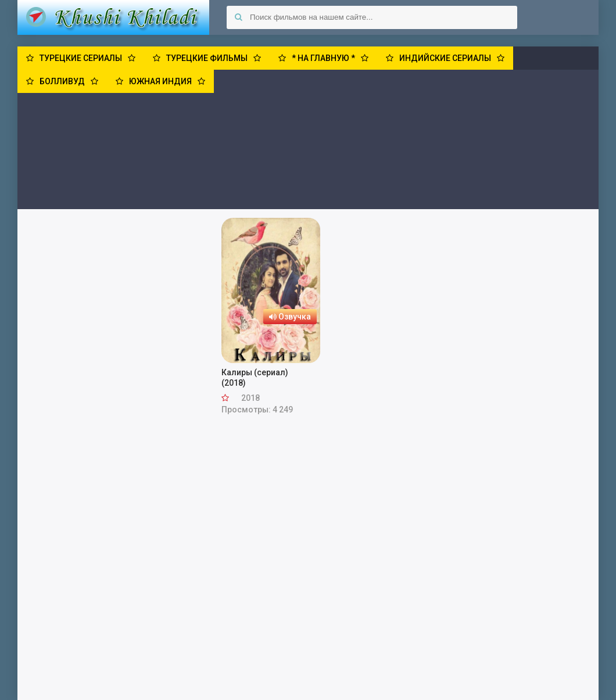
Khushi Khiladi (113, 17)
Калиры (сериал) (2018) (255, 378)
